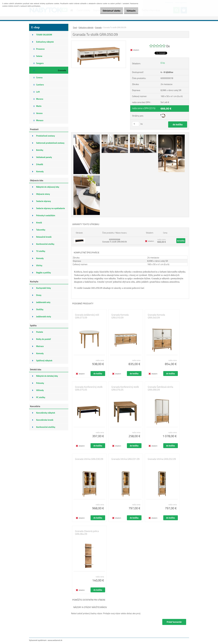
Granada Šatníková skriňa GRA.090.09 (161, 388)
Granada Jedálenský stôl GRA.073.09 (87, 316)
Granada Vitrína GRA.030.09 (89, 459)
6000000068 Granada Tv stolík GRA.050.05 (115, 241)
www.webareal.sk (55, 640)
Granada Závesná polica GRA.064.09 (87, 533)
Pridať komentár (174, 622)
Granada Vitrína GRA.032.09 (162, 459)
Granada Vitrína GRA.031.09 (125, 459)
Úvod (75, 27)
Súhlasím (130, 11)
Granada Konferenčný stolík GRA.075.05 (89, 388)
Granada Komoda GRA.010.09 (120, 316)
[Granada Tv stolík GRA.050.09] (99, 42)
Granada (98, 27)
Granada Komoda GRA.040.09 (156, 316)
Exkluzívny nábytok (86, 27)
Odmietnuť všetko (109, 11)
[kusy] (136, 124)
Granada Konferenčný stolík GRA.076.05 (125, 388)
